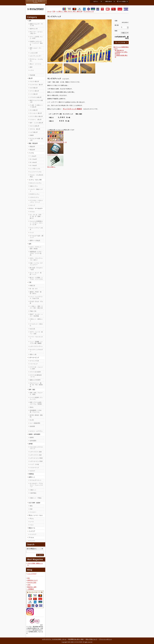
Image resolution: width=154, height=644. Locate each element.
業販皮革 (32, 147)
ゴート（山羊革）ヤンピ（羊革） (36, 38)
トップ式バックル (35, 169)
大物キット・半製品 (36, 498)
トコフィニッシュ (53, 155)
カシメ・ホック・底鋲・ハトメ (36, 274)
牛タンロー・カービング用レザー (36, 33)
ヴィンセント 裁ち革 (36, 113)
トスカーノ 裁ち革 (36, 120)
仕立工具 (32, 329)
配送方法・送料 (32, 587)
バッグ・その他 (34, 464)
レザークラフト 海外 (36, 455)
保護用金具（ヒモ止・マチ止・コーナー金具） (36, 253)
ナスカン (32, 212)
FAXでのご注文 (32, 582)
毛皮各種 (32, 75)
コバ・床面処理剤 (35, 423)
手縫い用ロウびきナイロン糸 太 (57, 142)
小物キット (33, 490)
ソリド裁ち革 (34, 94)
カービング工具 (34, 361)
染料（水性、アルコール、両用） (36, 394)
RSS (29, 578)
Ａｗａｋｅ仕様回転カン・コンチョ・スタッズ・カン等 (36, 223)
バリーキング (34, 364)
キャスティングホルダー (36, 350)
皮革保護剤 (33, 441)
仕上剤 (32, 420)
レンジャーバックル (36, 172)
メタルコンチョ (34, 197)
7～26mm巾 (33, 156)
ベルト (32, 525)
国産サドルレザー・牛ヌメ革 (36, 25)
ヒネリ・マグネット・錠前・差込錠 (36, 248)
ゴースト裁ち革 (34, 91)
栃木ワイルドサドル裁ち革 (36, 101)
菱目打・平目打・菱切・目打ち (36, 293)
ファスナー (33, 512)
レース (32, 522)
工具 (54, 11)
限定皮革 (32, 150)
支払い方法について (91, 639)
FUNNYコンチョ (35, 194)
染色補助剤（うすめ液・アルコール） (36, 411)
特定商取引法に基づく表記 (76, 639)
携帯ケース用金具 (35, 241)
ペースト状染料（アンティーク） (36, 398)
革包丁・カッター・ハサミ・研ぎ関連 (36, 315)
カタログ (32, 471)
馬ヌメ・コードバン (36, 64)
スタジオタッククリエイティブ (36, 448)
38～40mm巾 (33, 162)
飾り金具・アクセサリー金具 (36, 269)
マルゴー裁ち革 (34, 82)
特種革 (32, 135)
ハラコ (32, 70)
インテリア (33, 534)
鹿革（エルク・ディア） (36, 49)
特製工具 (32, 286)
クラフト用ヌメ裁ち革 (36, 116)
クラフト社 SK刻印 (35, 372)
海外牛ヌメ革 (34, 29)
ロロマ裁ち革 (34, 88)
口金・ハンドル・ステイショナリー (36, 264)
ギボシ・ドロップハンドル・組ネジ (36, 259)
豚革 (31, 67)
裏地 (31, 506)
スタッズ (32, 205)
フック (32, 233)
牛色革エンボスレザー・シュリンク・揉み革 (36, 43)
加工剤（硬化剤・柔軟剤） (36, 416)
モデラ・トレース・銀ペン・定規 (36, 333)
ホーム (49, 11)
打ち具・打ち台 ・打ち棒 (36, 302)
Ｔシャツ (32, 541)
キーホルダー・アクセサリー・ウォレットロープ (36, 485)
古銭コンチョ (34, 186)
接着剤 (32, 437)
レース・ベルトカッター (36, 338)
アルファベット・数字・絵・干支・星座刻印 (36, 385)
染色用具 (32, 426)
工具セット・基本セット (36, 320)
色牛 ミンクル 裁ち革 (36, 123)
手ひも (32, 519)
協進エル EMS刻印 (35, 380)
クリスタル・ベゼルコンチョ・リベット (36, 201)
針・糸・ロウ (34, 289)
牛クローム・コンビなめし (36, 60)
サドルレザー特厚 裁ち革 (36, 139)
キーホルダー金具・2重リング (37, 237)
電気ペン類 (33, 354)
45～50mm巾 (33, 165)
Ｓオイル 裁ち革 (34, 126)
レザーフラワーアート (36, 346)
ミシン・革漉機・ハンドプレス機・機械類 (36, 343)
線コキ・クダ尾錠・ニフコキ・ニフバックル (36, 278)
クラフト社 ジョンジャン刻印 (36, 368)
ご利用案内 (31, 589)
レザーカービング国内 (36, 458)
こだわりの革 (34, 53)
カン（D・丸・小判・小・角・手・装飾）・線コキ (36, 216)
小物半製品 (33, 493)
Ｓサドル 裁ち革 (35, 129)
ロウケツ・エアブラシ (36, 431)
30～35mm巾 (33, 159)
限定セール (32, 528)
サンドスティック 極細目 (72, 109)
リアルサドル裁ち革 (36, 97)
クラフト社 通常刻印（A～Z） (36, 376)
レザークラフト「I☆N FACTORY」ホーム (54, 639)
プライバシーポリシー (105, 639)
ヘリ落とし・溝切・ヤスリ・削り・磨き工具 (36, 307)
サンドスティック (89, 11)
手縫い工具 (33, 311)
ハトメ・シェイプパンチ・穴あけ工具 (36, 298)
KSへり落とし (51, 167)
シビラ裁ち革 (34, 132)
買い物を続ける (119, 50)
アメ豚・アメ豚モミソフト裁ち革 (36, 106)
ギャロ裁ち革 (34, 110)
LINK (29, 585)
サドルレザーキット (36, 480)
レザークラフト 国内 (36, 452)
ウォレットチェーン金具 (36, 229)
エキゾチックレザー (36, 56)
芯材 (31, 509)
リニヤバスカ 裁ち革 (36, 85)
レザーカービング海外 (36, 461)
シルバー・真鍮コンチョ (36, 190)
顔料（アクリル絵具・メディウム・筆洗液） (36, 403)
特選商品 (31, 474)
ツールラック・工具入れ (36, 325)
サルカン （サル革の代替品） (36, 176)
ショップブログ (32, 574)
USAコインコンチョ (36, 183)
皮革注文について (33, 580)
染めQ (32, 407)
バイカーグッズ (34, 468)
